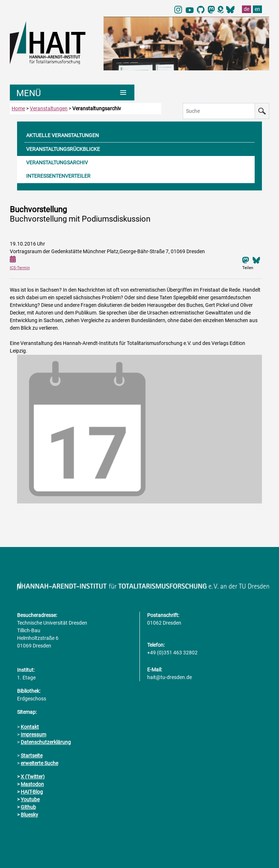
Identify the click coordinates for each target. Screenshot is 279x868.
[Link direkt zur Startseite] (53, 42)
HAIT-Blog (32, 792)
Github (28, 807)
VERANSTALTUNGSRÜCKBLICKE (63, 149)
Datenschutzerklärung (46, 742)
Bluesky (29, 815)
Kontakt (30, 727)
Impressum (33, 735)
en (257, 9)
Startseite (32, 756)
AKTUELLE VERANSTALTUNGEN (62, 135)
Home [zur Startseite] (18, 108)
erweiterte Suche (39, 763)
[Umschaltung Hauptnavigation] (72, 92)
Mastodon (32, 784)
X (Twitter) (33, 777)
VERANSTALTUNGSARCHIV (57, 163)
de (246, 9)
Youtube (30, 799)
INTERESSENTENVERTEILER (58, 176)
